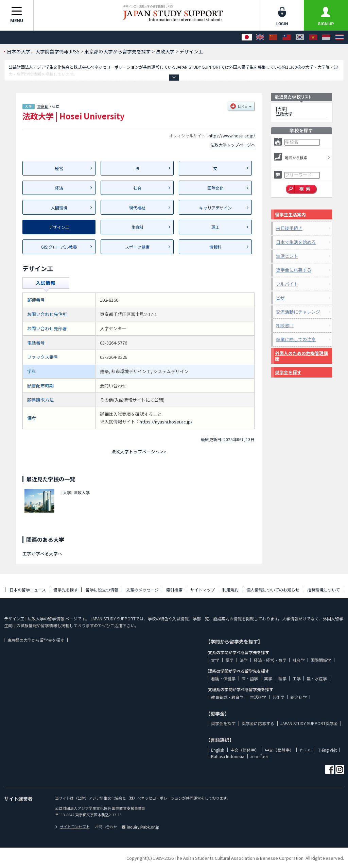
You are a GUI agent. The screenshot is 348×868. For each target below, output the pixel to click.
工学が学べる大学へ (42, 554)
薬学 (268, 678)
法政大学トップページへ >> (139, 452)
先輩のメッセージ (142, 590)
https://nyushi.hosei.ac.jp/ (166, 422)
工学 (297, 678)
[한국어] (300, 37)
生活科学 (258, 697)
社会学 (299, 660)
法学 (244, 660)
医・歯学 (250, 678)
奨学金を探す (288, 372)
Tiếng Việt (327, 750)
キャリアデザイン (215, 208)
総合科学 (299, 697)
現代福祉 (137, 208)
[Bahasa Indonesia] (326, 37)
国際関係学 (321, 660)
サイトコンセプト (72, 827)
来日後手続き (289, 228)
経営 (59, 168)
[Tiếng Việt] (313, 37)
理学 (282, 678)
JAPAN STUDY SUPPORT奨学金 (309, 723)
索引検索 (174, 590)
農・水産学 (317, 678)
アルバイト (287, 284)
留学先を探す (66, 590)
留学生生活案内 (290, 214)
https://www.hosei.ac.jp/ (232, 136)
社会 (137, 188)
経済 (59, 188)
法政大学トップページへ (233, 145)
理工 (215, 227)
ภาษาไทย (259, 756)
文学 (215, 660)
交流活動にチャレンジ (298, 312)
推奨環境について (324, 590)
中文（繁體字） (279, 750)
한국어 (306, 750)
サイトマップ (203, 590)
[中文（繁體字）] (286, 37)
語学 (229, 660)
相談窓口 (285, 325)
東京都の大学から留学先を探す (36, 640)
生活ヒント (287, 256)
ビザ (280, 298)
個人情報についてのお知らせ (273, 590)
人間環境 (59, 208)
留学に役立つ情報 (102, 590)
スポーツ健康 (137, 247)
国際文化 (215, 188)
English (218, 750)
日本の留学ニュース (28, 590)
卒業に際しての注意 (296, 339)
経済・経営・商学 (270, 660)
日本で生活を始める (296, 242)
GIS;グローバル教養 (59, 247)
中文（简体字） (245, 750)
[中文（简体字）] (273, 37)
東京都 (43, 106)
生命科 (137, 227)
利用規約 (230, 590)
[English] (260, 37)
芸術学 (278, 697)
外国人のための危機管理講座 (301, 356)
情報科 (215, 247)
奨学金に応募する (294, 270)
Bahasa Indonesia (228, 756)
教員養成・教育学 (227, 697)
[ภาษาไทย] (340, 37)
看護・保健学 (223, 678)
